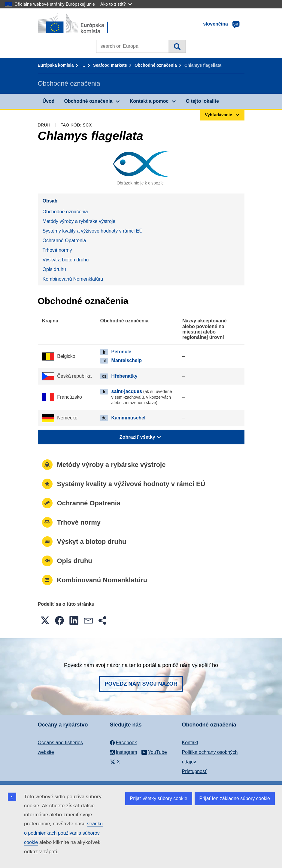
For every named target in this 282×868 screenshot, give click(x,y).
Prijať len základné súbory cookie (235, 798)
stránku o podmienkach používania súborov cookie (63, 833)
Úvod (49, 101)
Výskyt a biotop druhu (66, 260)
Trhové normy (57, 250)
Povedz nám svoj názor (141, 684)
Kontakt (190, 743)
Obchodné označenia (156, 65)
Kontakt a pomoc (149, 101)
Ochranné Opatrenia (64, 241)
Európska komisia (56, 65)
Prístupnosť (194, 771)
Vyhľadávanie (177, 46)
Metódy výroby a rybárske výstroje (79, 221)
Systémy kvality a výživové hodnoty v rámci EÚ (93, 231)
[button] (45, 620)
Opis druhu (54, 269)
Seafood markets (110, 65)
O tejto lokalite (202, 101)
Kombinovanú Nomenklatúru (73, 279)
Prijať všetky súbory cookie (159, 798)
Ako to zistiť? (116, 4)
